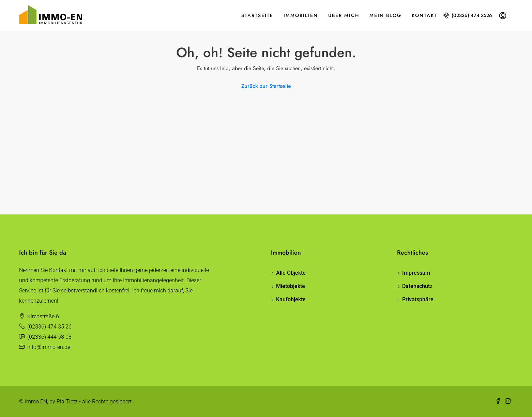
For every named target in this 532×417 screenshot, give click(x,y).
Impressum (416, 273)
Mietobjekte (291, 286)
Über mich (344, 15)
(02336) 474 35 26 (49, 327)
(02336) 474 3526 (467, 15)
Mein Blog (385, 15)
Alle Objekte (291, 273)
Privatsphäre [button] (418, 299)
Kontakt (425, 15)
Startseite (257, 15)
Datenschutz (417, 286)
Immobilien (301, 15)
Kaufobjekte (291, 299)
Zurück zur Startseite (266, 86)
